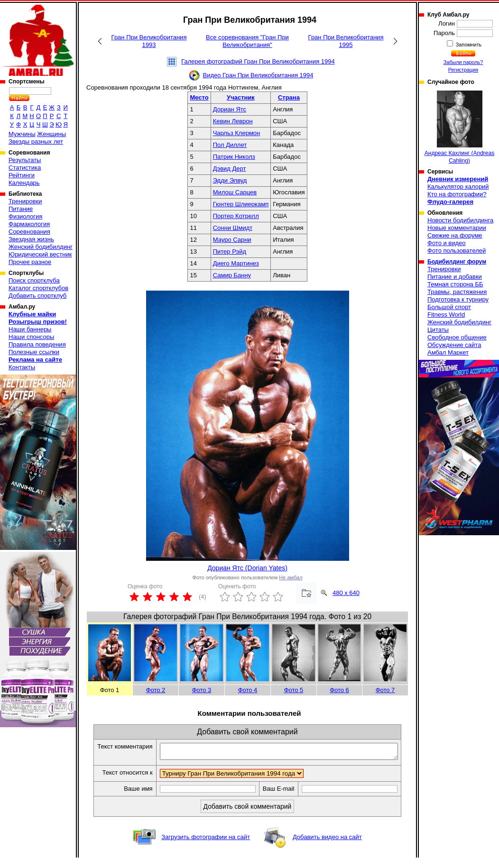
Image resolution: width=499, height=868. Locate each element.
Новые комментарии (457, 228)
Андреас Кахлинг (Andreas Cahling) (459, 127)
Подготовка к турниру (458, 299)
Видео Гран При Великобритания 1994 (258, 75)
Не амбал (291, 577)
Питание (21, 209)
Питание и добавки (455, 277)
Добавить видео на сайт (327, 847)
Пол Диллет (230, 145)
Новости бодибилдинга (460, 220)
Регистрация (463, 70)
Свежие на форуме (455, 235)
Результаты (25, 160)
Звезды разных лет (36, 142)
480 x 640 (346, 593)
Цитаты (438, 330)
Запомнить (468, 45)
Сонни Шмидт (233, 228)
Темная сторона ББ (455, 284)
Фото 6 (339, 690)
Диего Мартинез (236, 263)
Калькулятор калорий (458, 187)
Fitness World (446, 315)
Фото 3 (202, 690)
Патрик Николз (234, 157)
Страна (289, 97)
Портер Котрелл (236, 216)
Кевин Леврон (233, 121)
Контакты (22, 367)
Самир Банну (232, 275)
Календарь (24, 183)
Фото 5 (294, 690)
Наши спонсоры (31, 337)
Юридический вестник (40, 254)
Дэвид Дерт (230, 169)
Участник (241, 97)
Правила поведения (37, 344)
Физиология (25, 216)
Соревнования (29, 232)
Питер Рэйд (230, 251)
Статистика (25, 168)
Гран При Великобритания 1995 (346, 41)
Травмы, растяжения (457, 292)
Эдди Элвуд (230, 180)
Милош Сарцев (235, 192)
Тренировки (25, 201)
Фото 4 (248, 690)
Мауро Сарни (232, 240)
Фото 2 (156, 690)
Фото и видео (447, 243)
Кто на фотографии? (457, 194)
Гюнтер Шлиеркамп (241, 204)
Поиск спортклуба (34, 280)
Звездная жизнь (31, 239)
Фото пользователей (457, 251)
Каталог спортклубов (38, 288)
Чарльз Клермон (237, 133)
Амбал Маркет (448, 352)
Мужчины (22, 134)
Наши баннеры (30, 329)
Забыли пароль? (463, 62)
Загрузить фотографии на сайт (206, 847)
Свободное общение (457, 337)
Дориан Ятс (230, 109)
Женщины (51, 134)
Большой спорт (449, 307)
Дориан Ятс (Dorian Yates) (247, 568)
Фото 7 (385, 690)
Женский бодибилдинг (41, 247)
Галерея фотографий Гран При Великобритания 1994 (258, 61)
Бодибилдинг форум (457, 262)
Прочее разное (30, 262)
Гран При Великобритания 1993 (149, 41)
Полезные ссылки (34, 352)
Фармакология (29, 224)
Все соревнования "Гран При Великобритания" (247, 41)
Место (199, 97)
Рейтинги (22, 175)
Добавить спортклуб (37, 296)
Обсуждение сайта (454, 345)
